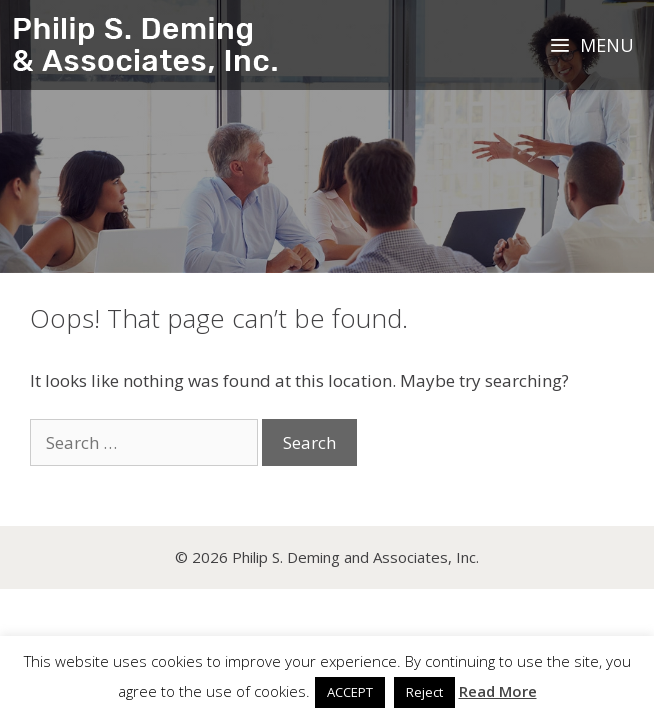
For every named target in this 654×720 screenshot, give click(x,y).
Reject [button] (424, 692)
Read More (498, 691)
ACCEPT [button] (350, 692)
